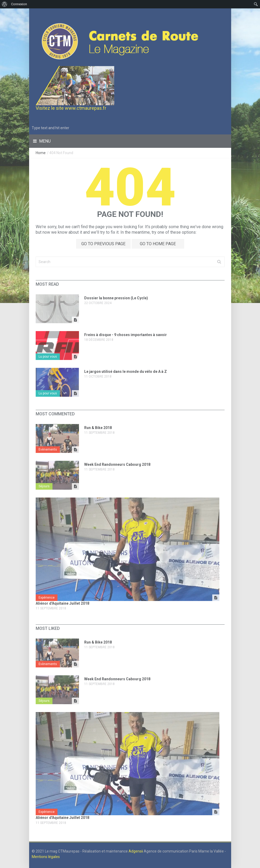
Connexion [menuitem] (19, 4)
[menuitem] (5, 4)
